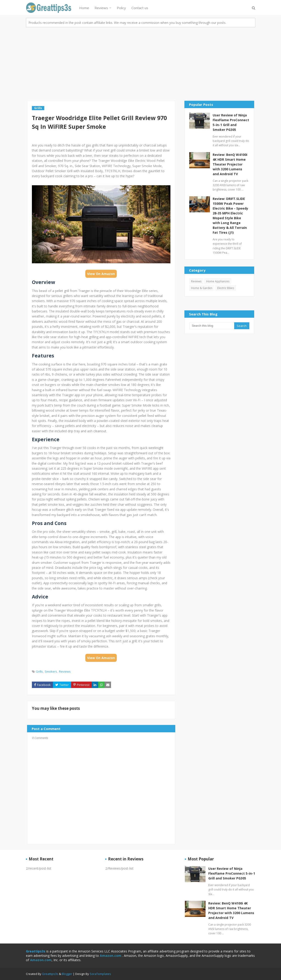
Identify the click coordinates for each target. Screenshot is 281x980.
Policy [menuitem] (121, 8)
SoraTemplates (100, 974)
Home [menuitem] (84, 8)
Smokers (51, 671)
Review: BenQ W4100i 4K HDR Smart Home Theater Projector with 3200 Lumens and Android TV (230, 164)
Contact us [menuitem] (140, 8)
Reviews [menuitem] (101, 8)
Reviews (65, 671)
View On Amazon (101, 274)
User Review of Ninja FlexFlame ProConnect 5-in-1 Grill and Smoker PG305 (231, 122)
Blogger (67, 974)
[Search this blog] (212, 326)
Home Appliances (218, 281)
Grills (39, 671)
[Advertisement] (141, 62)
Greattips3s (50, 974)
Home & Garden (202, 288)
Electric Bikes (226, 288)
